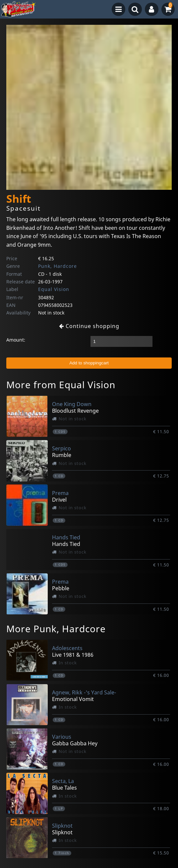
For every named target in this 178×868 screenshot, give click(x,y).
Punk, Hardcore (58, 266)
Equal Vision (54, 289)
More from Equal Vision (61, 385)
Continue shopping (89, 326)
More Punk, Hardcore (56, 629)
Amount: (16, 340)
